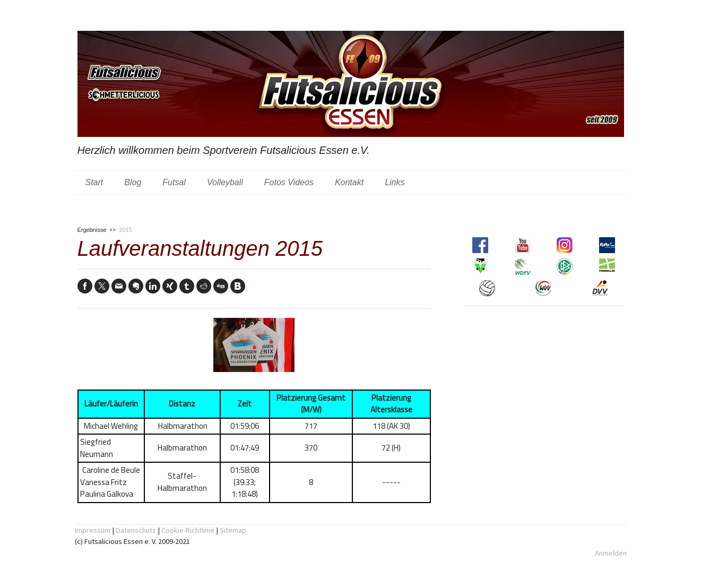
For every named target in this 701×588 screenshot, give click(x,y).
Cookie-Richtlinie (188, 530)
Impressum (93, 530)
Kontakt (349, 182)
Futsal (174, 182)
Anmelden (611, 553)
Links (395, 182)
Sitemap (233, 530)
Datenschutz (136, 530)
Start (94, 182)
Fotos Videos (289, 182)
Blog (133, 182)
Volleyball (225, 182)
